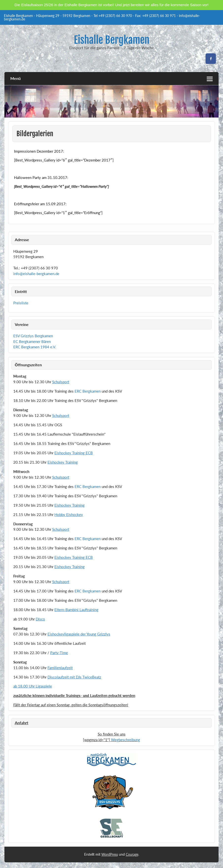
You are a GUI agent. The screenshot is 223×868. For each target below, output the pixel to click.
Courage (132, 854)
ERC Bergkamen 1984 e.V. (35, 347)
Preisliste (21, 303)
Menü (16, 78)
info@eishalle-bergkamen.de (36, 274)
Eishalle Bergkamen (112, 40)
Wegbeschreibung (126, 740)
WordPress (110, 854)
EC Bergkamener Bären (32, 341)
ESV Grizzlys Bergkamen (33, 336)
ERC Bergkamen (88, 391)
